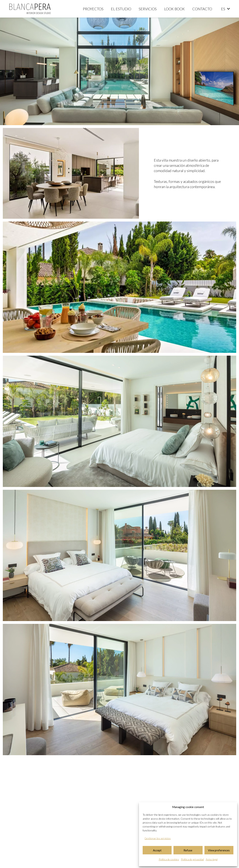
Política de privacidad (192, 859)
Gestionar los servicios (158, 838)
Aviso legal (212, 859)
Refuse (188, 850)
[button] (225, 9)
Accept (157, 850)
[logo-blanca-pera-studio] (30, 9)
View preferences (219, 850)
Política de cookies (169, 859)
